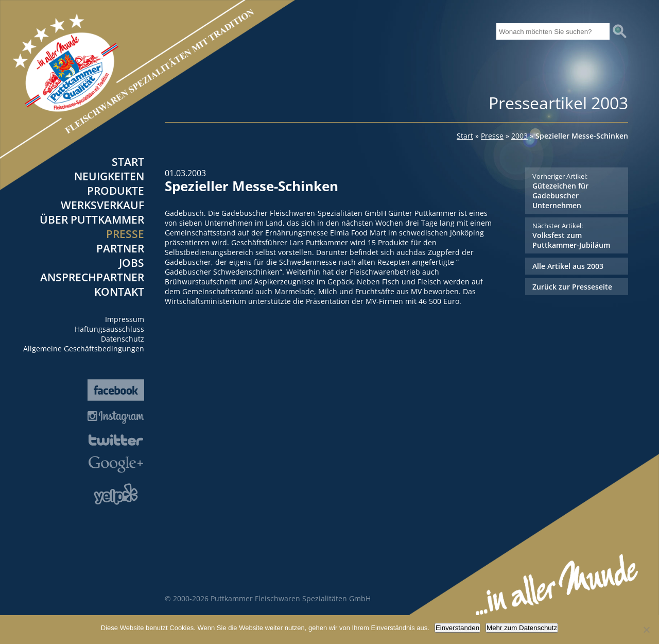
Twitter (116, 440)
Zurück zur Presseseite (572, 287)
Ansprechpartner (92, 277)
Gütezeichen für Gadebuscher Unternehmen (576, 191)
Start (128, 162)
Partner (120, 248)
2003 (519, 136)
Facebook (116, 390)
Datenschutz (123, 339)
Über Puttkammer (92, 219)
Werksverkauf (102, 205)
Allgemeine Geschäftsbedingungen (84, 349)
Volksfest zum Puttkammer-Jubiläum (576, 235)
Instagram (116, 418)
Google (116, 464)
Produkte (116, 191)
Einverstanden (457, 628)
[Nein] (646, 630)
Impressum (125, 319)
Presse (125, 234)
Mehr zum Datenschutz (522, 628)
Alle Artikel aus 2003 (568, 266)
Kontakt (119, 292)
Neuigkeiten (109, 176)
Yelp (116, 494)
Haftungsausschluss (109, 329)
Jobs (132, 263)
